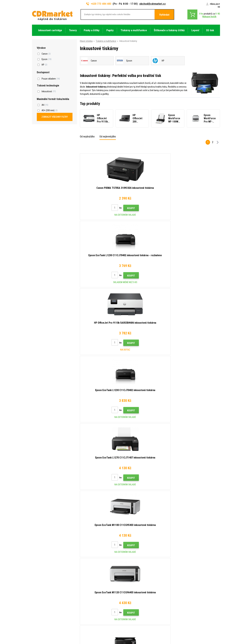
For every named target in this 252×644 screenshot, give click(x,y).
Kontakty (85, 567)
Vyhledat (164, 15)
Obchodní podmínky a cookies (94, 596)
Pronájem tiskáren (89, 610)
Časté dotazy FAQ (89, 586)
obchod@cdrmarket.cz (153, 4)
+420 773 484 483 (99, 4)
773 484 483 (46, 568)
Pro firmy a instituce (90, 605)
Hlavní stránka (86, 41)
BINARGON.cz (214, 629)
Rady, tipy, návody (88, 572)
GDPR (83, 600)
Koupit (109, 208)
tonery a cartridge (147, 640)
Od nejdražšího (87, 137)
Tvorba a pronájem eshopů (195, 629)
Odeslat (182, 546)
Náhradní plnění (87, 615)
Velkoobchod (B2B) (89, 581)
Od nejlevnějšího (108, 137)
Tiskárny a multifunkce (106, 41)
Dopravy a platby (88, 577)
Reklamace (85, 591)
